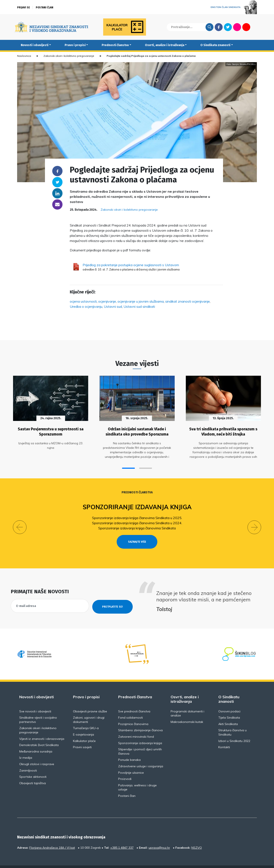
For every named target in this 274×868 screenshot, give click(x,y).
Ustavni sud (113, 306)
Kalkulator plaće (84, 731)
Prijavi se (24, 8)
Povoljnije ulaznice (131, 763)
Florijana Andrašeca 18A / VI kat (52, 838)
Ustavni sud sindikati (139, 306)
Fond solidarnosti (130, 708)
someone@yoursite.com (57, 204)
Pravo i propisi (75, 45)
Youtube (246, 27)
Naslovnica (24, 56)
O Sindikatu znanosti (215, 45)
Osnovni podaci (229, 701)
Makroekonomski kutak (187, 712)
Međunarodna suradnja (36, 742)
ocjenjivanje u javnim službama (141, 301)
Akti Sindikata (228, 714)
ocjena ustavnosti (83, 301)
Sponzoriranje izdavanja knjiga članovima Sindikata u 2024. (137, 521)
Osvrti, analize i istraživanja (165, 45)
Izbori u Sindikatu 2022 (234, 731)
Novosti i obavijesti (35, 45)
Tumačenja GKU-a (86, 718)
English (255, 27)
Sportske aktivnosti (33, 767)
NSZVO (197, 838)
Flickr (237, 27)
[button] (128, 466)
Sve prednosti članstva (134, 701)
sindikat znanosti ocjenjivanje (188, 301)
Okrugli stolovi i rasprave (37, 754)
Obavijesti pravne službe (90, 701)
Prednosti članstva (115, 45)
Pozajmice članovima (133, 714)
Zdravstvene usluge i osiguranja (141, 756)
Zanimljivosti (28, 761)
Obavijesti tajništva (33, 773)
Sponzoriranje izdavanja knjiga (137, 505)
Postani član (45, 8)
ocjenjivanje (107, 301)
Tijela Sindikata (229, 708)
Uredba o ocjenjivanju (86, 306)
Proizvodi (125, 769)
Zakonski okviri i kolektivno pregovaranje (69, 56)
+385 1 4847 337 (122, 838)
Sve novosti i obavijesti (35, 701)
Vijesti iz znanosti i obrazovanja (42, 729)
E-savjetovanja (83, 725)
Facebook (219, 27)
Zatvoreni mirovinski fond (136, 727)
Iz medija (26, 748)
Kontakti (224, 737)
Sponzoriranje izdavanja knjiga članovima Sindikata (137, 526)
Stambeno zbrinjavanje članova (140, 721)
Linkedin (57, 193)
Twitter (228, 27)
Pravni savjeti (82, 737)
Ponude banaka (129, 750)
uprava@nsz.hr (159, 838)
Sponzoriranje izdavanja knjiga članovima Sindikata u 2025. (137, 516)
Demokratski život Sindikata (39, 735)
